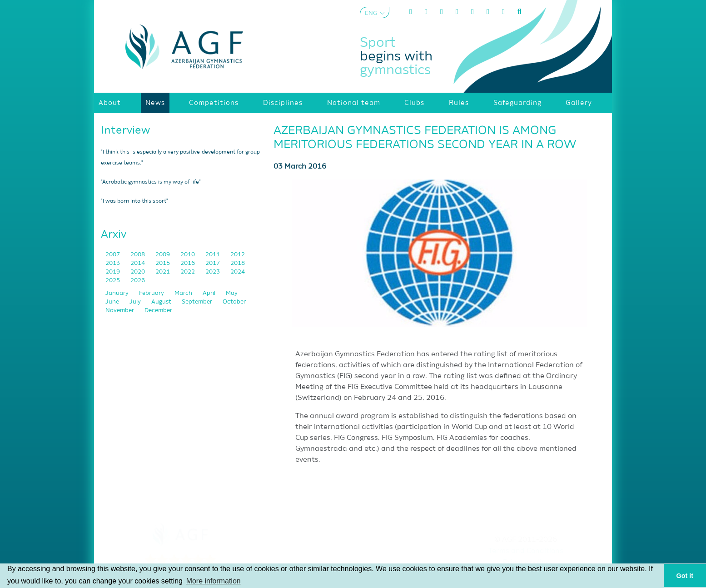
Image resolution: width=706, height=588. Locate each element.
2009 (163, 255)
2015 (163, 263)
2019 (113, 272)
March (184, 293)
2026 (138, 281)
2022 (188, 272)
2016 (188, 263)
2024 (238, 272)
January (118, 293)
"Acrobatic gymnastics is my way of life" (151, 182)
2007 (113, 255)
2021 (163, 272)
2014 (138, 263)
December (158, 311)
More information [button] (214, 581)
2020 (138, 272)
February (152, 293)
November (120, 311)
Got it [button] (685, 576)
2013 (113, 263)
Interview (125, 130)
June (113, 302)
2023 (213, 272)
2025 (113, 281)
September (198, 302)
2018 (238, 263)
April (210, 293)
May (232, 293)
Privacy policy (526, 563)
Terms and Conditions (526, 551)
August (162, 302)
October (234, 302)
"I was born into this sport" (134, 201)
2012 (238, 255)
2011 (213, 255)
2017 (213, 263)
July (136, 302)
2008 (138, 255)
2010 (188, 255)
